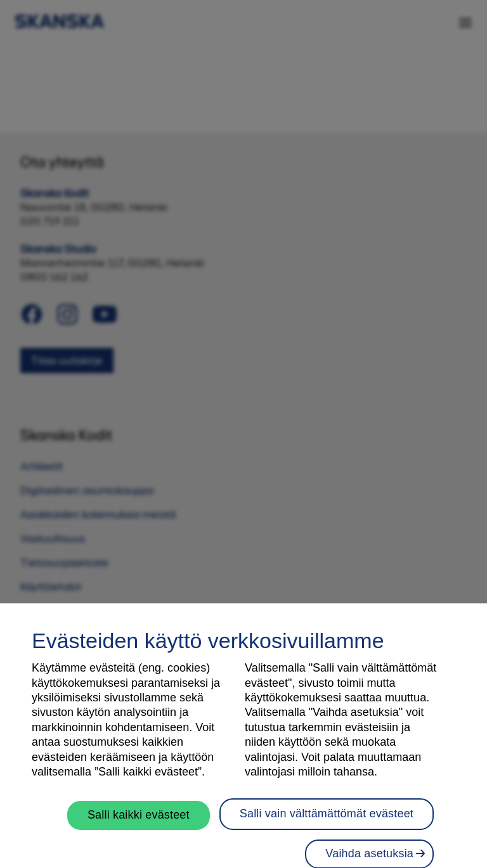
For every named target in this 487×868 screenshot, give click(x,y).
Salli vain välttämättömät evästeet (327, 821)
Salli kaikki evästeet (139, 822)
